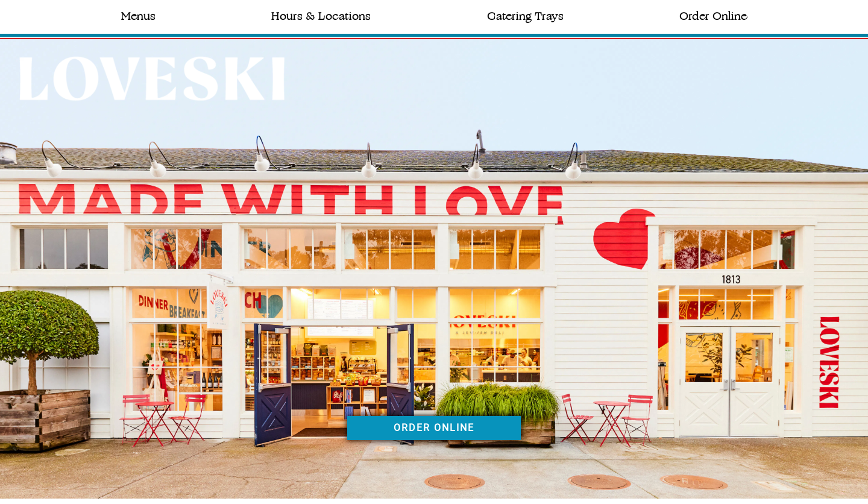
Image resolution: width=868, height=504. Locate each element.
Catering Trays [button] (525, 16)
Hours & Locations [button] (321, 16)
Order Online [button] (713, 16)
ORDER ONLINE (434, 428)
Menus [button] (138, 16)
